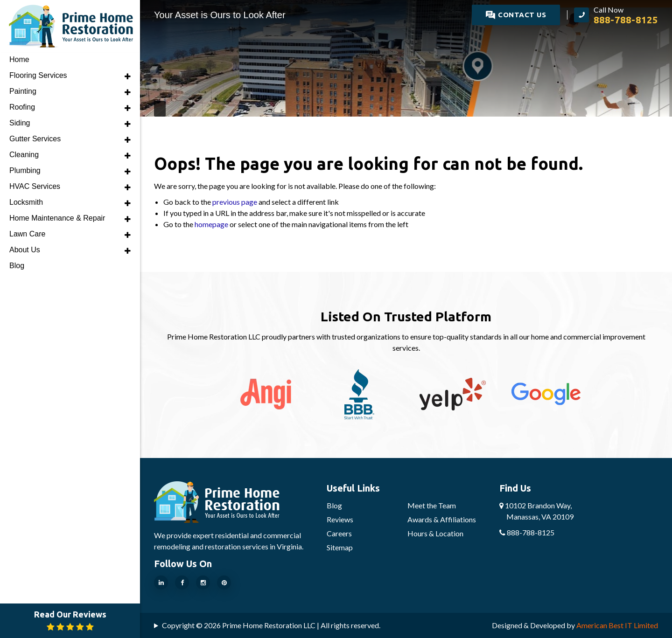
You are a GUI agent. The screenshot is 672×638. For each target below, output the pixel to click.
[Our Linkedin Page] (161, 583)
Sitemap (340, 547)
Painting (23, 91)
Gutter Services (35, 139)
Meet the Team (432, 505)
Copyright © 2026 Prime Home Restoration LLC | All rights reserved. (271, 625)
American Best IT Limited (617, 625)
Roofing (22, 107)
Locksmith (26, 202)
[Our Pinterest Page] (224, 583)
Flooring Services (38, 75)
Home (19, 59)
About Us (25, 250)
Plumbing (25, 170)
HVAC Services (35, 186)
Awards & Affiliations (442, 519)
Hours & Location (435, 533)
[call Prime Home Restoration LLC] (616, 15)
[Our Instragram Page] (203, 583)
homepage (211, 224)
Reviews (340, 519)
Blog (334, 505)
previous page (235, 202)
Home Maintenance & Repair (57, 218)
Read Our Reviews (70, 621)
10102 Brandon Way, (536, 511)
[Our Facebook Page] (182, 583)
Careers (339, 533)
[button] (128, 76)
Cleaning (24, 155)
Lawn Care (27, 234)
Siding (20, 123)
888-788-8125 (527, 532)
